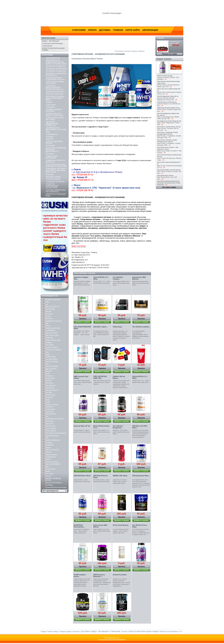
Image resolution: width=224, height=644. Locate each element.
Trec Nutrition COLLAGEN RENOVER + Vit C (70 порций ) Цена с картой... (82, 333)
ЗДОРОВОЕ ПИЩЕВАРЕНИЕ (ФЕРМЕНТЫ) (52, 124)
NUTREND (49, 397)
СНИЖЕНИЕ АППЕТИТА (55, 182)
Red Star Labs (50, 426)
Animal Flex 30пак (120, 575)
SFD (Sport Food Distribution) (56, 433)
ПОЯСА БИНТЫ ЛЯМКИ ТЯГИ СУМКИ (55, 82)
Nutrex (48, 400)
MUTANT (49, 381)
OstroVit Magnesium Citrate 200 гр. (168, 96)
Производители (50, 296)
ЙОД (48, 132)
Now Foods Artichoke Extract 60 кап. (168, 181)
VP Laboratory (50, 469)
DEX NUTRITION (51, 333)
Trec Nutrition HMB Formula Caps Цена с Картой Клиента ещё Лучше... (83, 382)
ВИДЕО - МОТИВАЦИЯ (51, 41)
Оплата (92, 30)
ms (181, 631)
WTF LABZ (49, 474)
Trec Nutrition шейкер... (141, 327)
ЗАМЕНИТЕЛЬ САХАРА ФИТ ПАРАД (55, 119)
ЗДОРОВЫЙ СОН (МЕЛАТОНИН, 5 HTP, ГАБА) (56, 129)
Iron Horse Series (51, 359)
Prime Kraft (49, 412)
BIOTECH (49, 319)
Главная (118, 30)
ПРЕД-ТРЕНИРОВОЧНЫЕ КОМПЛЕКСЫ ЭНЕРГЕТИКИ (56, 165)
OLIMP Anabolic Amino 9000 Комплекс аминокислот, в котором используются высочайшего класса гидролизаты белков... (82, 583)
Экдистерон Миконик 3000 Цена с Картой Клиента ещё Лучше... (141, 283)
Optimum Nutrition (52, 405)
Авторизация (150, 30)
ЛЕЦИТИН (50, 139)
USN (47, 467)
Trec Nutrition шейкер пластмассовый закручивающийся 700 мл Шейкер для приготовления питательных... (140, 335)
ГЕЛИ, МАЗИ (51, 105)
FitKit (47, 352)
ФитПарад (49, 485)
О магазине (79, 30)
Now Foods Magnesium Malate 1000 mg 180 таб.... (168, 118)
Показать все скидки (169, 54)
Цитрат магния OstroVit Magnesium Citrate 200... (166, 99)
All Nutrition (49, 314)
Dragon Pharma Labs (53, 340)
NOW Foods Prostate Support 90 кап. (169, 108)
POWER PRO (50, 409)
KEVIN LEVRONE (52, 362)
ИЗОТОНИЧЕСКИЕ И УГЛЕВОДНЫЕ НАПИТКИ (55, 78)
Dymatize (49, 342)
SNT (47, 438)
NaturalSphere (50, 385)
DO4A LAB (49, 338)
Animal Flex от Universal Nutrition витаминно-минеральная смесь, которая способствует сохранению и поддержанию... (121, 583)
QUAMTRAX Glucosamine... (79, 526)
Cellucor (48, 326)
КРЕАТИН (50, 137)
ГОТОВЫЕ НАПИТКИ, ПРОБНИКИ (54, 110)
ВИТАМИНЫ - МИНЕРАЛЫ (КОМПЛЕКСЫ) (56, 74)
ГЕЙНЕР (49, 102)
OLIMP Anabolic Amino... (80, 576)
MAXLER (49, 371)
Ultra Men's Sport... (100, 327)
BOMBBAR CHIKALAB (53, 321)
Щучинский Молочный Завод (56, 487)
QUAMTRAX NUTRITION (54, 419)
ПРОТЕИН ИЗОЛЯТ (53, 179)
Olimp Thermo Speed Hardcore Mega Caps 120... (168, 86)
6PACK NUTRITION (52, 307)
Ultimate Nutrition (51, 455)
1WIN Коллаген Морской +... (99, 576)
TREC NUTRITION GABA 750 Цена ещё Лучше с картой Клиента (102, 382)
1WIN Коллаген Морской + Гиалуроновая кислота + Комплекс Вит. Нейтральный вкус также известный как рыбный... (102, 583)
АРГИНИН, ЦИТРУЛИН (55, 94)
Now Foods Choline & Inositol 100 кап (169, 170)
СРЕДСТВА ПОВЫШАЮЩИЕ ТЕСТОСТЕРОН (52, 186)
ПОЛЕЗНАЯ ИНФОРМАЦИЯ (52, 44)
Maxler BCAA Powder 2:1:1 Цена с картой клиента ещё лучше (101, 432)
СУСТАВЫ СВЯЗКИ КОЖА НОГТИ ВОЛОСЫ (56, 191)
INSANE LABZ (50, 357)
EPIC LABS (49, 345)
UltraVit (48, 459)
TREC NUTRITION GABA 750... (100, 377)
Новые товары (164, 59)
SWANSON (49, 445)
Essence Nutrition (51, 347)
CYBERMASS (50, 331)
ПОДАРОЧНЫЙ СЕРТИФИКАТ (52, 157)
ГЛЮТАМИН (50, 107)
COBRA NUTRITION (53, 328)
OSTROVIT (49, 407)
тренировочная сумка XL (174, 42)
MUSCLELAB (50, 378)
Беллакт (48, 476)
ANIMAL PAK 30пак (120, 476)
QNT (47, 416)
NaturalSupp (50, 388)
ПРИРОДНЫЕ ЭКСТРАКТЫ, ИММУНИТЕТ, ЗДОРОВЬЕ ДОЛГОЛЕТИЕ (56, 170)
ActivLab (48, 311)
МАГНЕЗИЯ (50, 146)
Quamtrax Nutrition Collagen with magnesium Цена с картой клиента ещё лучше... (82, 283)
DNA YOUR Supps (52, 335)
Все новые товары (169, 187)
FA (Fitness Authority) (53, 299)
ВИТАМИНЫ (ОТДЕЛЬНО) (56, 71)
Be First (48, 316)
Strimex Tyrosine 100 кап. (165, 76)
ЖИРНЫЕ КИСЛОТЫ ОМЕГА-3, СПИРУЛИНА (54, 114)
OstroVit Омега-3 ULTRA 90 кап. (167, 102)
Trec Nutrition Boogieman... (118, 427)
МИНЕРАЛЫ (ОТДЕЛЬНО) (56, 66)
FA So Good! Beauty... (121, 525)
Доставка (105, 30)
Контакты (76, 631)
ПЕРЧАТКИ (50, 154)
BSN (47, 323)
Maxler (48, 373)
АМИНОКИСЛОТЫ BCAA (55, 92)
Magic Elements (51, 369)
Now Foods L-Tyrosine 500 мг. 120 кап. (169, 127)
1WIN (47, 302)
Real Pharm (49, 424)
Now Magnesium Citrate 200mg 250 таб (169, 121)
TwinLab (48, 452)
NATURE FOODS (52, 390)
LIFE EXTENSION (52, 366)
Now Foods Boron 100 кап (165, 176)
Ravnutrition (50, 421)
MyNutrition (49, 383)
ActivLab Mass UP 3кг (82, 426)
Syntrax (48, 447)
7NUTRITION (50, 309)
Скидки (160, 38)
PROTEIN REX (51, 414)
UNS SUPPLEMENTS (53, 464)
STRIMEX (49, 443)
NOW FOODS (50, 395)
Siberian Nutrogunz (52, 436)
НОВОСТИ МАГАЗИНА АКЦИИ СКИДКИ (144, 631)
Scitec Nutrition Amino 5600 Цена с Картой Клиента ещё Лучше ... (102, 531)
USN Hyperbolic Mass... (141, 476)
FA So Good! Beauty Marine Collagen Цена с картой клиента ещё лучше (121, 531)
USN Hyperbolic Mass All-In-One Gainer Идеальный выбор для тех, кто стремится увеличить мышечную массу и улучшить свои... (141, 483)
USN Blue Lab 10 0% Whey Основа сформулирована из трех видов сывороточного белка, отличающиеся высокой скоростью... (141, 434)
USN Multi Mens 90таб (82, 476)
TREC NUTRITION (52, 450)
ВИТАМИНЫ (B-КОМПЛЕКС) (57, 69)
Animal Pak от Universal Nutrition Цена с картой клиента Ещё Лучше (120, 482)
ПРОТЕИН (50, 175)
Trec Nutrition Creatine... (118, 278)
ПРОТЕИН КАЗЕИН (53, 177)
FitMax (48, 354)
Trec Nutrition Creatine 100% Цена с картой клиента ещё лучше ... (122, 283)
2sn (47, 304)
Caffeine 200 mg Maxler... (119, 377)
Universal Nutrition (52, 462)
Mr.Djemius (49, 376)
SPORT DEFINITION (53, 440)
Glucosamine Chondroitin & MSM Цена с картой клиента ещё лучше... (82, 531)
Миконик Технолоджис (54, 483)
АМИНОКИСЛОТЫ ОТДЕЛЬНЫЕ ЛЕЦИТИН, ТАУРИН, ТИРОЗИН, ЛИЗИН (56, 62)
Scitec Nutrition (51, 431)
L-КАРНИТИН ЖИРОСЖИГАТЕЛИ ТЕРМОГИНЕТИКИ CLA (55, 88)
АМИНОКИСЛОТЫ (53, 58)
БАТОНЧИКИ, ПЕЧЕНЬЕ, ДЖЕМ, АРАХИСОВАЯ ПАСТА (55, 98)
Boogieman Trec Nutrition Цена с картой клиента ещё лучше (121, 432)
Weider (48, 471)
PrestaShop (173, 631)
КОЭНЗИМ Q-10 (52, 134)
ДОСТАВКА (86, 631)
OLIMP (48, 402)
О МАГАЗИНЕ (47, 46)
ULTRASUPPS (51, 457)
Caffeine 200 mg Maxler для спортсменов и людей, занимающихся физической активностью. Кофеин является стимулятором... (121, 384)
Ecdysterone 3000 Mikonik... (139, 278)
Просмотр (83, 319)
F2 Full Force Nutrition (53, 350)
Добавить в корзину (83, 322)
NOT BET (49, 393)
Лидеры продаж (66, 631)
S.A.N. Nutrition (51, 428)
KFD (47, 364)
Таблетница (117, 327)
